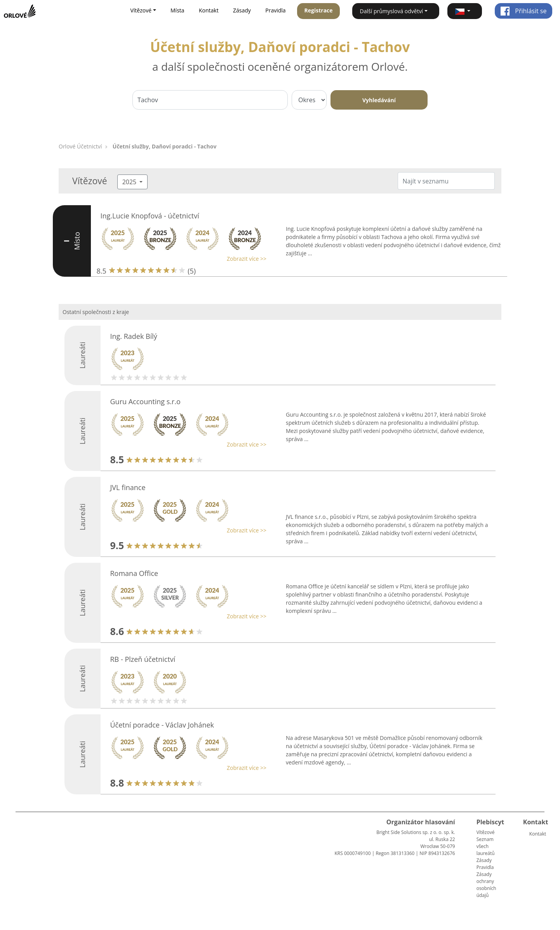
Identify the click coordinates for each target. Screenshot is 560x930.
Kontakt (209, 10)
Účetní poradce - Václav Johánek (162, 725)
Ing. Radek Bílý (134, 336)
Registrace (319, 10)
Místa (177, 10)
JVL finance (128, 487)
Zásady (242, 10)
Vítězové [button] (141, 10)
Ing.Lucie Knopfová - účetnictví (150, 216)
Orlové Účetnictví (80, 146)
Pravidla (275, 10)
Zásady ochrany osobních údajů (486, 885)
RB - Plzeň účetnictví (143, 659)
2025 (130, 182)
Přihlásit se (523, 11)
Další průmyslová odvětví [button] (392, 11)
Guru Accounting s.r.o (145, 401)
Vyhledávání (379, 100)
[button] (465, 11)
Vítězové (486, 832)
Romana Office (134, 573)
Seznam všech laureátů (486, 846)
